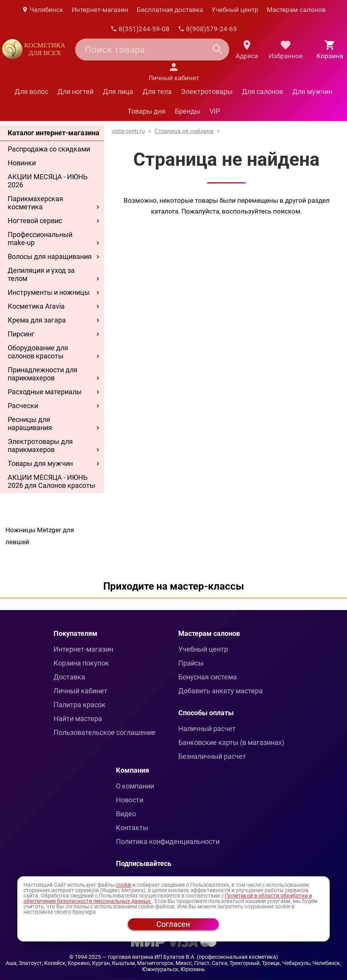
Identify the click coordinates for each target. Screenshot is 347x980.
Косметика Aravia (36, 306)
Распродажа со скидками (49, 149)
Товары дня (147, 111)
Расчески (23, 406)
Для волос (31, 92)
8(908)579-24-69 (207, 29)
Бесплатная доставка (170, 10)
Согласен (173, 924)
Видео (126, 814)
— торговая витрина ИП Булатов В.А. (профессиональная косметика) (190, 957)
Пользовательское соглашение (105, 732)
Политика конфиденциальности (168, 841)
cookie (124, 885)
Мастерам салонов (296, 10)
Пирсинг (21, 334)
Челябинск (42, 10)
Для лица (118, 92)
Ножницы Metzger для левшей (40, 536)
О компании (135, 786)
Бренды (188, 111)
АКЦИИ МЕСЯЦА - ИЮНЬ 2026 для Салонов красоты (51, 481)
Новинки (22, 163)
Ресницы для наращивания (30, 424)
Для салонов (262, 92)
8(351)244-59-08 (140, 29)
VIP (215, 111)
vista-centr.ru (128, 131)
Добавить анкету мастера (220, 691)
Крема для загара (37, 320)
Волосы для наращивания (50, 256)
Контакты (132, 828)
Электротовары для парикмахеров (40, 445)
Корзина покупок (81, 663)
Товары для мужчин (40, 463)
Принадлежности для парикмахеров (43, 374)
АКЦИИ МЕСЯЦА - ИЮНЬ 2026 (48, 181)
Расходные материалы (45, 392)
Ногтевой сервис (35, 221)
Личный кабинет (80, 691)
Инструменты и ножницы (49, 292)
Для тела (157, 92)
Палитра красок (80, 705)
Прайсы (191, 663)
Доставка (69, 677)
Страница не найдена (184, 131)
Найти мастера (78, 719)
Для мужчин (312, 92)
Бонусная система (208, 677)
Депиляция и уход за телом (41, 274)
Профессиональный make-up (40, 239)
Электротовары (207, 92)
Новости (130, 800)
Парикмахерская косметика (35, 203)
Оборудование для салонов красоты (38, 352)
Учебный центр (235, 10)
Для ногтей (75, 92)
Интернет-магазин (100, 10)
